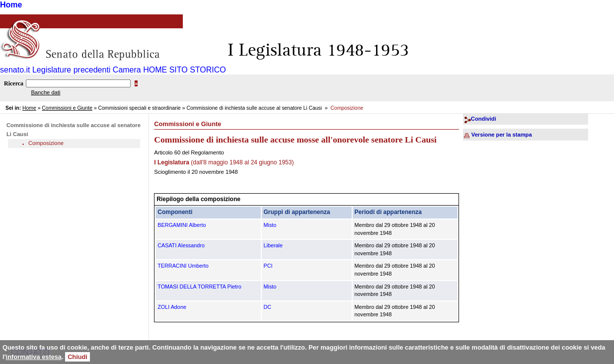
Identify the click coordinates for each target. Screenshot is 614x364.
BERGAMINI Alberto (182, 225)
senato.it (15, 70)
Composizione (46, 143)
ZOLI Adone (172, 307)
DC (268, 307)
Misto (270, 225)
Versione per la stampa (502, 135)
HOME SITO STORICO (185, 70)
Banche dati (45, 92)
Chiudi (77, 357)
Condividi (484, 119)
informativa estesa (34, 357)
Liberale (273, 245)
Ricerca (14, 83)
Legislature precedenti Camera (87, 70)
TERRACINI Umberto (183, 266)
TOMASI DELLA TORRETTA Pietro (199, 287)
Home (11, 5)
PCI (268, 266)
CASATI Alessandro (181, 245)
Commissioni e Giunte (67, 108)
